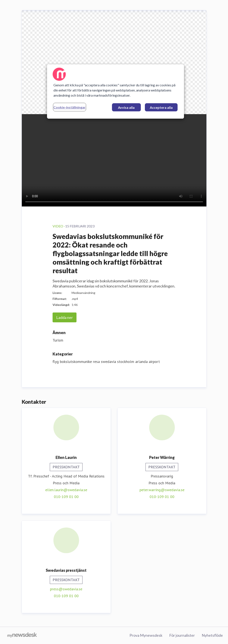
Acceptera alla (161, 107)
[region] (115, 91)
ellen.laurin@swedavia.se (66, 490)
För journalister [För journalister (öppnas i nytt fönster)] (182, 635)
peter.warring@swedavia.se (162, 490)
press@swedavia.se (66, 589)
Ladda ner (65, 317)
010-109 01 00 (66, 497)
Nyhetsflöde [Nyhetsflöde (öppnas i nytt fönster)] (212, 635)
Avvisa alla (126, 107)
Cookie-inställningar (70, 107)
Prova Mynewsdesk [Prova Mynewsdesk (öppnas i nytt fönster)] (146, 635)
